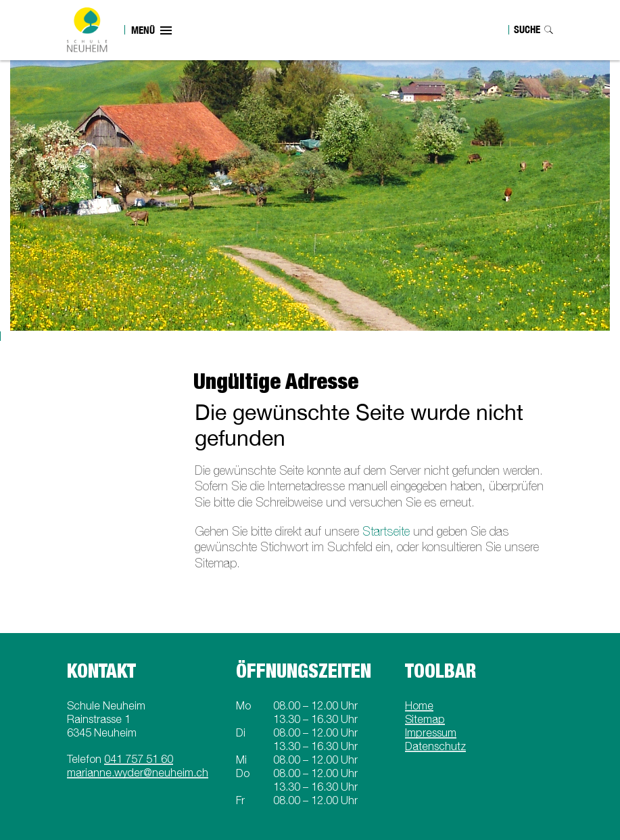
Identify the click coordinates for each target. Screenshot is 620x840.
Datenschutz (435, 746)
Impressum (431, 732)
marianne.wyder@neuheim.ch (138, 772)
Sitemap (425, 719)
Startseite (386, 531)
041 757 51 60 (139, 759)
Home (419, 705)
